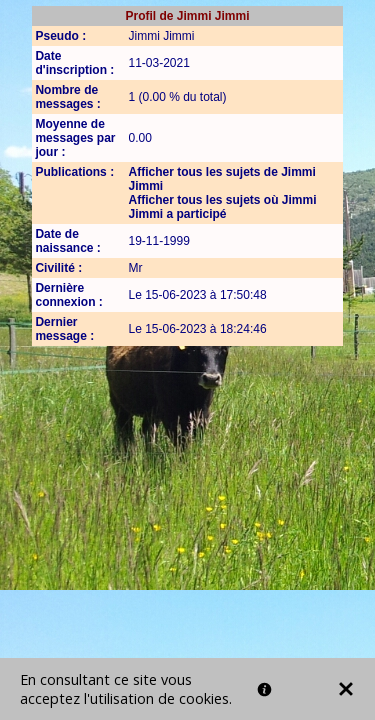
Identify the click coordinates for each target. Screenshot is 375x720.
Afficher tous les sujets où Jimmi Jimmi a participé (222, 207)
